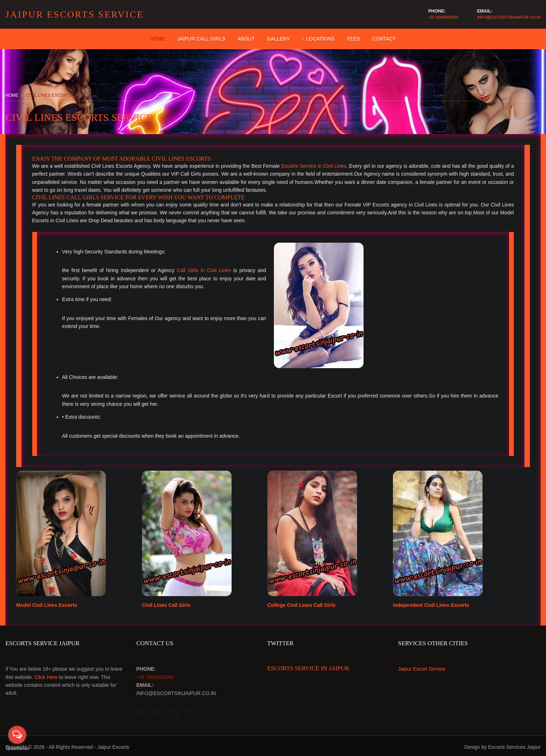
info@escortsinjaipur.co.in (509, 17)
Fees (354, 39)
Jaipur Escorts (113, 745)
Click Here (46, 675)
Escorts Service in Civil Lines (314, 166)
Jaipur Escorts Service (75, 15)
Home (157, 39)
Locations (321, 39)
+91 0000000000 (443, 17)
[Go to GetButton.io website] (17, 749)
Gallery (278, 39)
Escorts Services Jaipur (514, 745)
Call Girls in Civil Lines (204, 270)
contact (384, 39)
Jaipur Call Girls (201, 39)
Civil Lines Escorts (49, 95)
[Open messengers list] (17, 735)
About (246, 39)
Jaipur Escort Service (422, 667)
